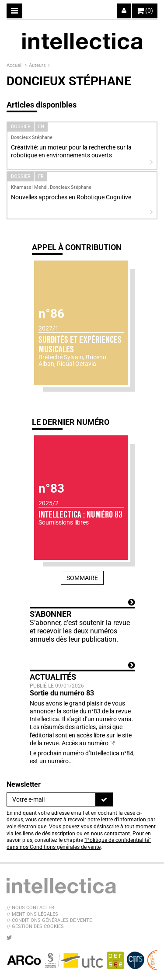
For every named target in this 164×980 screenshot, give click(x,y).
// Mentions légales (32, 914)
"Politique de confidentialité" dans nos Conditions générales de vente (79, 844)
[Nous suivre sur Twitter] (9, 938)
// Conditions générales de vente (49, 920)
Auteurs (38, 65)
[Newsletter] (51, 799)
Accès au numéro (85, 743)
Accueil (15, 65)
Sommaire (82, 578)
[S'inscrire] (104, 799)
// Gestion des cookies (35, 926)
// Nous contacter (30, 908)
